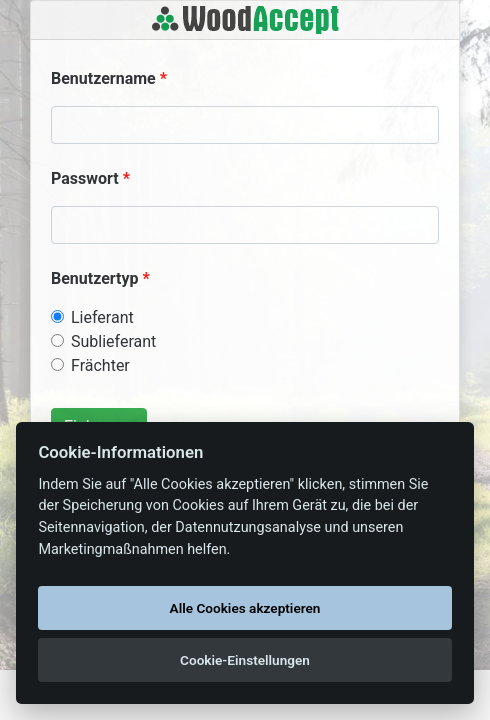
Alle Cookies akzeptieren (245, 608)
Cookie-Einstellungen (245, 660)
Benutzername (103, 78)
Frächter (100, 365)
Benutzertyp (95, 278)
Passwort (85, 178)
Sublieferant (113, 341)
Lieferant (102, 317)
